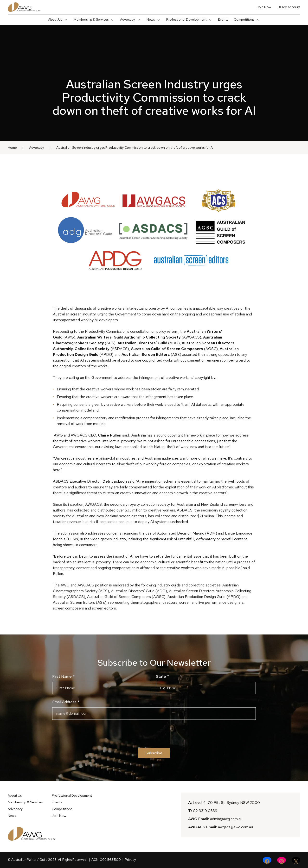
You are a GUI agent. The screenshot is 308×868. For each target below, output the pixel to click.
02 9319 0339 (205, 811)
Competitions (62, 809)
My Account (289, 7)
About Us (15, 795)
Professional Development (72, 795)
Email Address (66, 702)
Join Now (264, 7)
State (162, 676)
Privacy (130, 860)
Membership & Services (25, 802)
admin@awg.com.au (226, 819)
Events (57, 802)
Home (12, 148)
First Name (63, 676)
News (12, 816)
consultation (140, 331)
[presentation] (154, 734)
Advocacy (37, 148)
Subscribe (154, 753)
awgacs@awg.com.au (235, 827)
